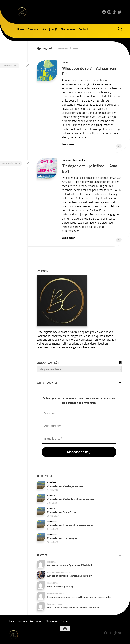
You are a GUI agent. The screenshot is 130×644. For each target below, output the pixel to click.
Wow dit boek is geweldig (60, 580)
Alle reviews (68, 29)
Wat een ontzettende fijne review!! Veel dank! (70, 559)
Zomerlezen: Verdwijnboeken (65, 480)
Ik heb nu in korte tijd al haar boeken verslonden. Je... (74, 601)
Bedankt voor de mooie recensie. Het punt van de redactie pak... (79, 591)
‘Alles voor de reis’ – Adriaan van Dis (92, 68)
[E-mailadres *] (79, 433)
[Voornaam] (79, 407)
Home (21, 29)
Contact (83, 29)
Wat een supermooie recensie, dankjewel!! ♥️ (69, 570)
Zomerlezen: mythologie (62, 532)
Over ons (33, 29)
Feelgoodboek (80, 154)
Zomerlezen (52, 476)
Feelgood (67, 154)
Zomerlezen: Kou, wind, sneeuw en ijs (70, 519)
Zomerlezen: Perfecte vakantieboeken (70, 493)
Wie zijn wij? (49, 29)
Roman (66, 62)
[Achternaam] (79, 420)
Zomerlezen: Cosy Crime (62, 506)
